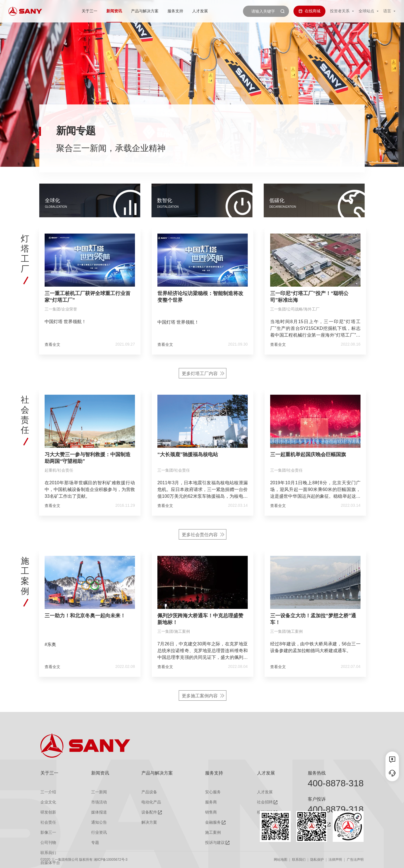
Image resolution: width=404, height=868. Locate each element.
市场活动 (99, 802)
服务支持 (175, 11)
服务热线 (317, 773)
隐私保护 (317, 860)
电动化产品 (151, 802)
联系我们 (299, 860)
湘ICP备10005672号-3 (111, 860)
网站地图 (281, 860)
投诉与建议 (215, 843)
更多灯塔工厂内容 (200, 403)
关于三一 (89, 11)
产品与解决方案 (145, 11)
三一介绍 (48, 792)
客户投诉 (317, 799)
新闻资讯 (114, 11)
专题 (95, 843)
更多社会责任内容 (200, 564)
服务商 (211, 802)
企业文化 (48, 802)
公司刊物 (48, 843)
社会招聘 (265, 802)
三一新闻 (99, 792)
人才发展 (200, 11)
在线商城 (309, 11)
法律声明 (335, 860)
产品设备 (149, 792)
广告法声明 (355, 860)
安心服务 (213, 792)
